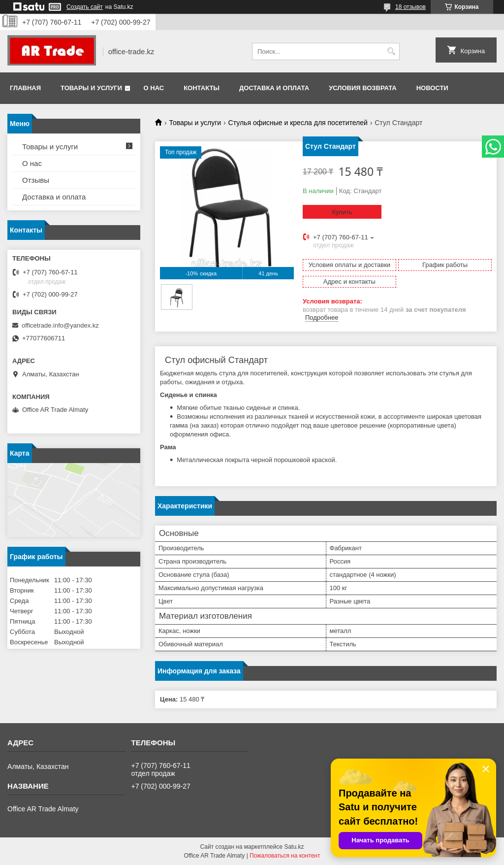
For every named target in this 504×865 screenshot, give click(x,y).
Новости (432, 88)
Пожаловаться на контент (285, 856)
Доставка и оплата (274, 88)
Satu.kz (294, 847)
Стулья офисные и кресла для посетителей (298, 123)
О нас (154, 88)
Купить (342, 212)
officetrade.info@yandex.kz (60, 325)
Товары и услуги (91, 88)
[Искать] (391, 51)
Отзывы (36, 180)
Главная (25, 88)
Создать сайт (85, 7)
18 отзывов (410, 7)
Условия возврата (363, 88)
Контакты (202, 88)
